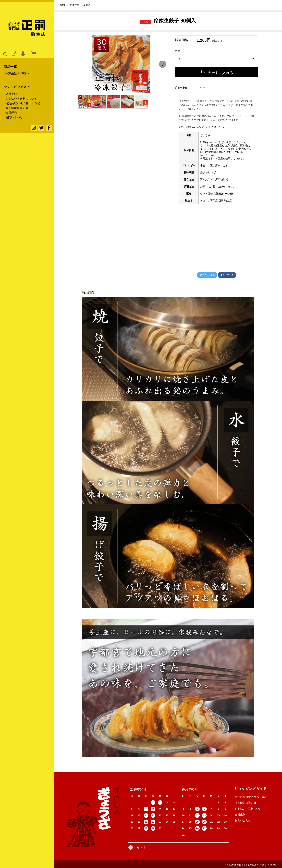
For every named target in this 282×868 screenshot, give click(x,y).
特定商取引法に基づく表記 (23, 103)
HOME (62, 5)
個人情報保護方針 (17, 108)
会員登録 (11, 94)
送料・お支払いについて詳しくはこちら (201, 127)
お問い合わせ (14, 117)
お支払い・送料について (21, 99)
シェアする (227, 275)
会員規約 (11, 113)
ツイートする (207, 275)
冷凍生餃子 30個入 (17, 73)
